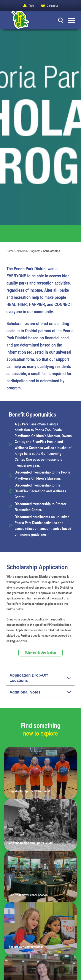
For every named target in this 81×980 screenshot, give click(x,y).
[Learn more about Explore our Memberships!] (40, 928)
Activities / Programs (28, 251)
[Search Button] (61, 20)
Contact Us (53, 6)
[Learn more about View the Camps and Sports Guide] (40, 825)
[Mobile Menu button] (72, 20)
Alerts (32, 6)
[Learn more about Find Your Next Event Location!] (40, 877)
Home (10, 251)
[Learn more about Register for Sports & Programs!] (40, 773)
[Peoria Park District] (17, 20)
